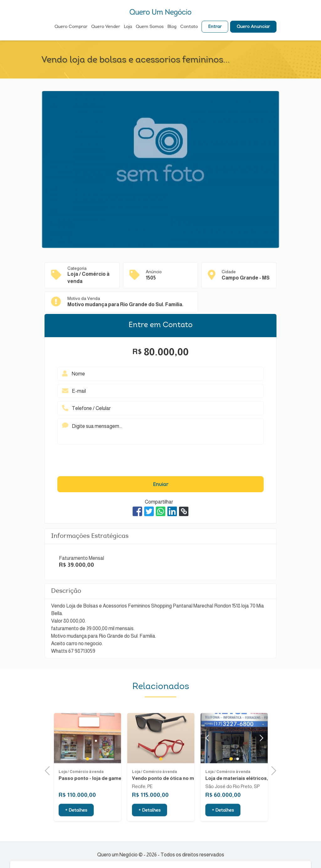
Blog (172, 27)
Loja (128, 27)
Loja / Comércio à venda (81, 786)
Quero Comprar (71, 27)
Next (260, 753)
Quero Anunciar (253, 27)
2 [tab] (237, 773)
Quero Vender (106, 27)
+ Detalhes (76, 825)
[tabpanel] (87, 753)
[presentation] (160, 462)
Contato (189, 27)
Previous (49, 770)
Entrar (215, 27)
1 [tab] (87, 773)
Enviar (161, 485)
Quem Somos (150, 27)
